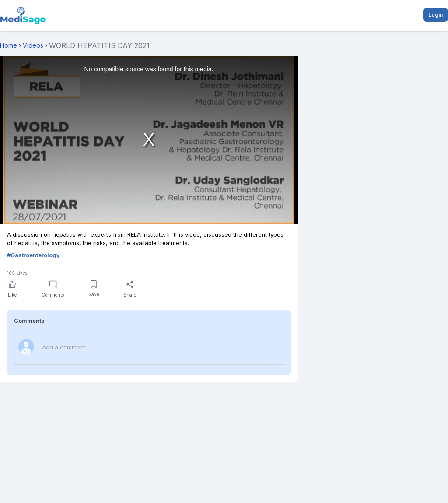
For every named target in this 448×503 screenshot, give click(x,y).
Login (436, 15)
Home (9, 45)
